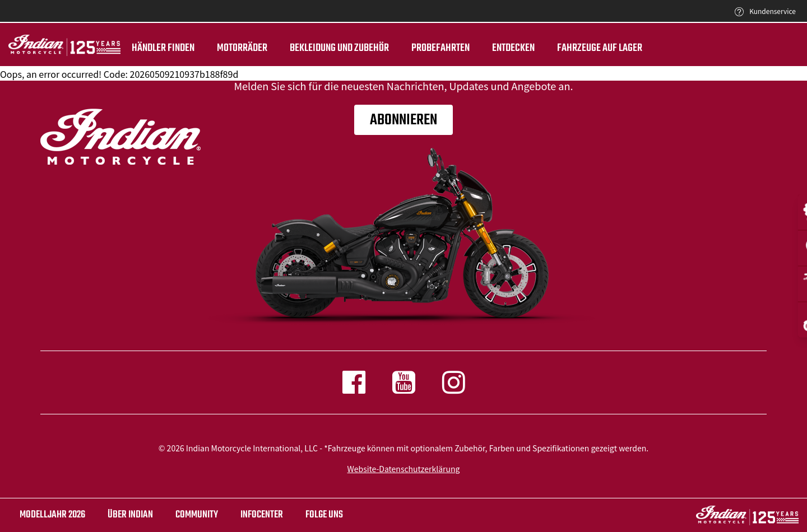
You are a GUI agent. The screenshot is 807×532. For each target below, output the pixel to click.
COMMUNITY (197, 515)
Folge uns (324, 515)
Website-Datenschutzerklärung (404, 469)
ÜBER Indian (130, 515)
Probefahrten (440, 48)
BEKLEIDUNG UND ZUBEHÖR (339, 48)
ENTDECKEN (513, 48)
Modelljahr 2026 (52, 515)
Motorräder (242, 48)
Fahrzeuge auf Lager (600, 48)
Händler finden (163, 48)
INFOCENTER (262, 515)
